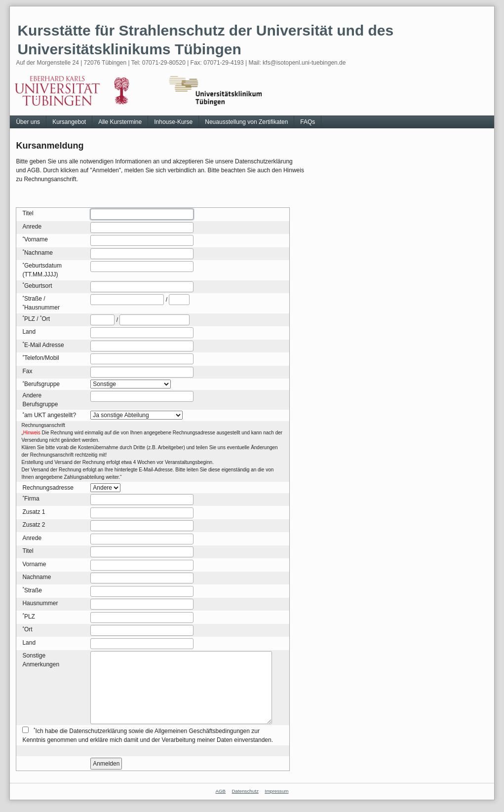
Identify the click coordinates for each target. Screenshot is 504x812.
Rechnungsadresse (48, 488)
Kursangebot (69, 122)
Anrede (32, 227)
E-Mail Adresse (44, 345)
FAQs (308, 122)
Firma (32, 499)
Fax (27, 371)
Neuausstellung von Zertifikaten (246, 122)
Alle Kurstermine (120, 122)
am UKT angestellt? (50, 415)
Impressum (276, 791)
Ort (46, 319)
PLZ (30, 319)
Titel (28, 213)
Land (29, 332)
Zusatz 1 (34, 512)
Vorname (36, 239)
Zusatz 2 (34, 525)
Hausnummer (42, 308)
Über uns (28, 122)
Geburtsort (38, 286)
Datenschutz (245, 791)
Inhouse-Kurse (173, 122)
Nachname (39, 253)
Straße (33, 299)
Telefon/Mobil (42, 358)
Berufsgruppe (42, 384)
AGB (221, 791)
